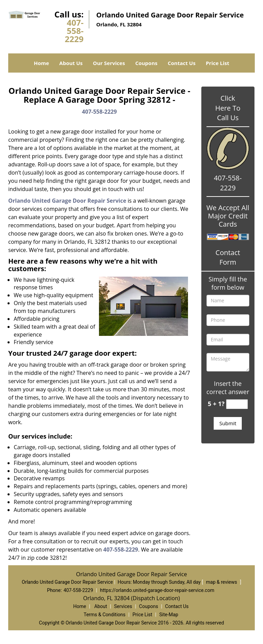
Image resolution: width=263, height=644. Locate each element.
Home (41, 63)
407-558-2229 (74, 31)
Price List (217, 63)
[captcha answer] (237, 404)
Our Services (109, 63)
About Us (71, 63)
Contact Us (182, 63)
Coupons (146, 63)
